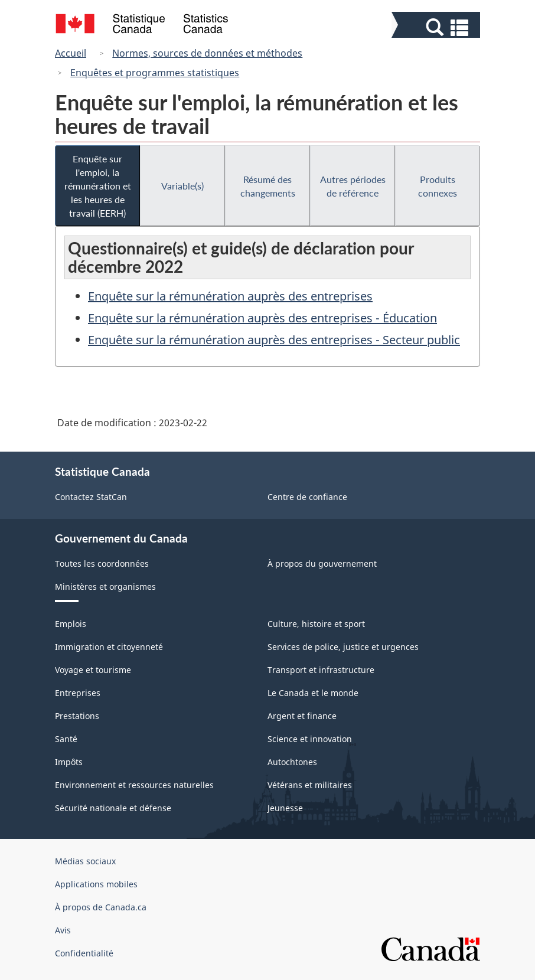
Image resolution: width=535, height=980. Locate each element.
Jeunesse (285, 808)
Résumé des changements (268, 186)
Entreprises (78, 693)
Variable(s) (182, 186)
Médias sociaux (85, 861)
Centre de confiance (307, 497)
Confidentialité (84, 953)
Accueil (71, 53)
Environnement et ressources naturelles (134, 785)
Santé (66, 739)
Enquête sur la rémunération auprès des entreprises (230, 296)
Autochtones (292, 762)
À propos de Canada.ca (101, 907)
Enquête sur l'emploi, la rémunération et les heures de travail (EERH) (98, 186)
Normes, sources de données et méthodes (207, 53)
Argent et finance (302, 716)
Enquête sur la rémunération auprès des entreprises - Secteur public (274, 340)
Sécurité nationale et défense (113, 808)
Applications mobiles (96, 884)
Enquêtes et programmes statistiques (155, 73)
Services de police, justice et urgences (343, 647)
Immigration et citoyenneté (109, 647)
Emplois (71, 624)
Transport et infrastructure (321, 670)
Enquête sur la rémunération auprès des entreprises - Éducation (262, 318)
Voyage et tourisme (93, 670)
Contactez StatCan (91, 497)
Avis (63, 930)
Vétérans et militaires (310, 785)
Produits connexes (438, 186)
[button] (437, 27)
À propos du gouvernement (322, 563)
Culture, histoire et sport (316, 624)
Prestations (77, 716)
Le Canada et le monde (313, 693)
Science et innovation (310, 739)
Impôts (69, 762)
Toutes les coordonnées (102, 563)
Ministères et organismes (105, 587)
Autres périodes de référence (353, 186)
